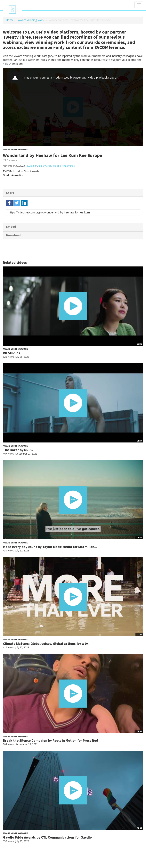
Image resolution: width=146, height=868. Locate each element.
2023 (29, 166)
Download (13, 235)
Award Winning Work (31, 20)
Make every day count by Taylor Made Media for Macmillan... (50, 547)
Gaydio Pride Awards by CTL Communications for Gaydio (47, 837)
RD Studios (11, 353)
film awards (45, 166)
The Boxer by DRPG (18, 450)
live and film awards (64, 166)
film (35, 166)
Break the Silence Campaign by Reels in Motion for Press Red (51, 740)
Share (10, 193)
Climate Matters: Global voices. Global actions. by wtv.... (47, 644)
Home (10, 20)
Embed (11, 227)
